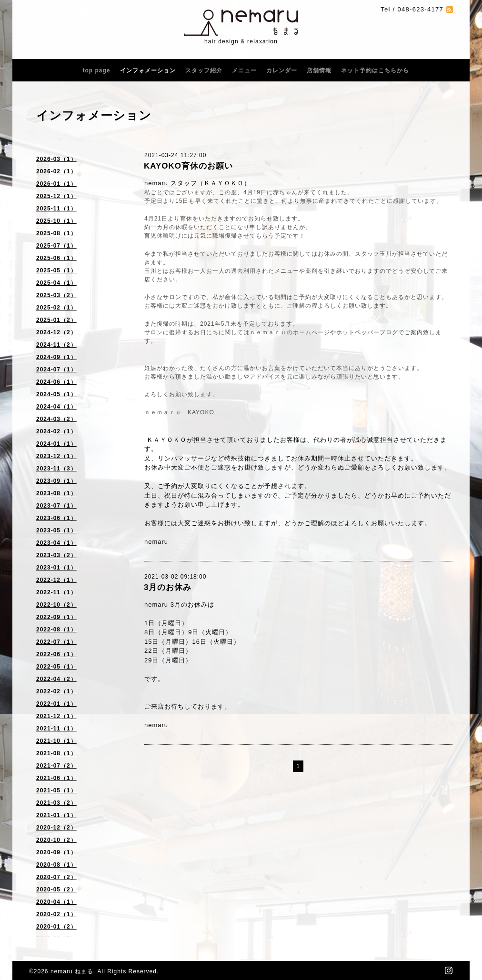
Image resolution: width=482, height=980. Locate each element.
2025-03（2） (56, 295)
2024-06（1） (56, 382)
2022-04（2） (56, 679)
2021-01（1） (56, 815)
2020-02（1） (56, 914)
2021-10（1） (56, 741)
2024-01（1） (56, 444)
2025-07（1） (56, 246)
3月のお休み (168, 587)
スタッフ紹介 (204, 70)
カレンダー (282, 70)
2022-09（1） (56, 617)
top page (97, 70)
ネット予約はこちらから (375, 70)
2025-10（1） (56, 221)
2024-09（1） (56, 357)
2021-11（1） (56, 729)
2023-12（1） (56, 456)
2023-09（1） (56, 481)
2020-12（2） (56, 828)
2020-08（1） (56, 865)
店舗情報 (319, 70)
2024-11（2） (56, 345)
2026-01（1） (56, 184)
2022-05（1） (56, 667)
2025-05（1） (56, 270)
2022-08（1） (56, 630)
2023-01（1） (56, 568)
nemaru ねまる (72, 971)
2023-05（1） (56, 530)
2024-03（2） (56, 419)
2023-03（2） (56, 555)
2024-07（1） (56, 370)
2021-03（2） (56, 803)
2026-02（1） (56, 171)
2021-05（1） (56, 790)
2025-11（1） (56, 209)
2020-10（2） (56, 840)
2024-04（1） (56, 407)
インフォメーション (148, 70)
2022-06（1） (56, 654)
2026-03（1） (56, 159)
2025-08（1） (56, 233)
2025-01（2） (56, 320)
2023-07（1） (56, 506)
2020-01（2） (56, 927)
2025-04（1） (56, 283)
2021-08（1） (56, 753)
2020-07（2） (56, 877)
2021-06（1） (56, 778)
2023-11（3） (56, 469)
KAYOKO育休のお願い (188, 166)
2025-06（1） (56, 258)
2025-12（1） (56, 196)
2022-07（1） (56, 642)
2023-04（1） (56, 543)
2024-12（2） (56, 332)
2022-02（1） (56, 691)
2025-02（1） (56, 308)
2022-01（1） (56, 704)
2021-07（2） (56, 766)
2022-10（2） (56, 605)
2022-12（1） (56, 580)
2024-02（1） (56, 431)
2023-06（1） (56, 518)
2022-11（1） (56, 592)
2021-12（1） (56, 716)
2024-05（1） (56, 394)
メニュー (244, 70)
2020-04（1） (56, 902)
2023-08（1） (56, 493)
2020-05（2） (56, 890)
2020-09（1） (56, 852)
